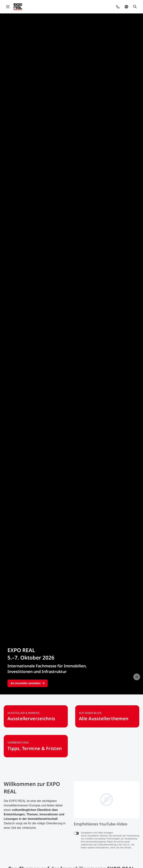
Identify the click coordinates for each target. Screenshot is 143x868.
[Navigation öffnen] (8, 7)
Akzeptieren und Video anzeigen (97, 833)
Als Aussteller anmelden (28, 683)
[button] (118, 7)
